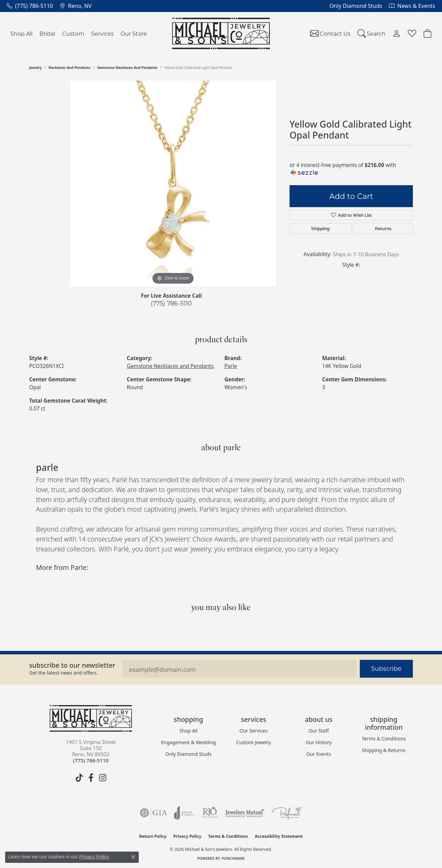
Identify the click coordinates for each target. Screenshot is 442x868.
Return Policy (153, 836)
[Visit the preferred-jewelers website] (287, 813)
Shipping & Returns (384, 750)
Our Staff (318, 731)
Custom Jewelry (253, 742)
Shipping (320, 228)
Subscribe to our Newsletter (72, 665)
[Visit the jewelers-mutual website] (245, 813)
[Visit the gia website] (154, 813)
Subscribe (386, 669)
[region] (173, 183)
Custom (73, 33)
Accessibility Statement (279, 836)
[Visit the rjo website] (210, 813)
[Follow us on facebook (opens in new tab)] (91, 778)
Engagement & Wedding (188, 742)
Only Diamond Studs (189, 754)
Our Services (254, 731)
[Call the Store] (91, 760)
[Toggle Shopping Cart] (427, 33)
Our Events (319, 754)
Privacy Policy (187, 836)
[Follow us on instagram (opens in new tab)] (102, 778)
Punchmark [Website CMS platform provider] (234, 858)
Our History (319, 742)
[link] (30, 6)
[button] (372, 33)
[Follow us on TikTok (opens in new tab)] (79, 778)
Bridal (47, 33)
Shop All (21, 33)
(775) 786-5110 (171, 303)
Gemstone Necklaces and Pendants (127, 68)
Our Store (134, 33)
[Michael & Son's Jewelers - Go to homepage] (91, 718)
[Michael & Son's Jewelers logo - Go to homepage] (221, 33)
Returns (383, 228)
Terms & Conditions (384, 739)
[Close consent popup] (133, 857)
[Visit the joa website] (184, 813)
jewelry (35, 68)
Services (102, 33)
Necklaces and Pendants (70, 68)
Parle (231, 366)
